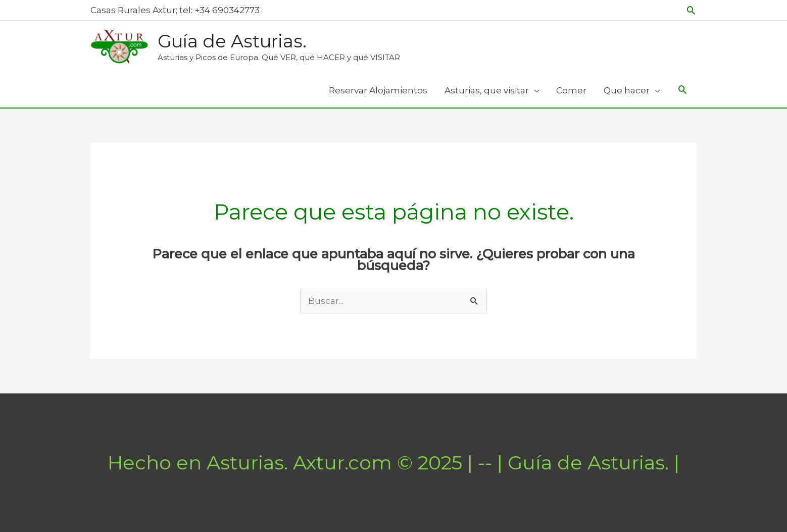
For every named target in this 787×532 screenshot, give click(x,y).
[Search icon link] (682, 91)
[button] (691, 10)
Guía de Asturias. (232, 41)
